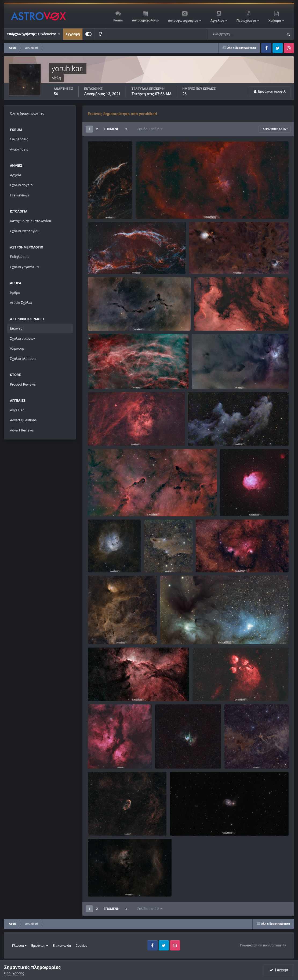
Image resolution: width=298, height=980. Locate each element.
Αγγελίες (218, 21)
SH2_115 (98, 433)
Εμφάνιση (40, 946)
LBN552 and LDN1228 (245, 756)
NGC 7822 (99, 884)
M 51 (177, 823)
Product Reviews (23, 384)
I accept (279, 970)
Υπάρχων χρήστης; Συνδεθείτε (33, 34)
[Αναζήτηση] (235, 34)
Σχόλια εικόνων (22, 339)
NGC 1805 (147, 206)
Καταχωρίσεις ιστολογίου (30, 221)
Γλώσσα (19, 946)
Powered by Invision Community (263, 945)
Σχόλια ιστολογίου (25, 231)
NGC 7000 (205, 318)
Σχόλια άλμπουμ (23, 359)
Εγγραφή (73, 34)
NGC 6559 (207, 560)
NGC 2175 (232, 504)
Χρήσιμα (275, 21)
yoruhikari (106, 212)
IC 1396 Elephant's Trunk (111, 504)
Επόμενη (112, 129)
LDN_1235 (155, 560)
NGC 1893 (99, 560)
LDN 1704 (203, 376)
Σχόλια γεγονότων (24, 267)
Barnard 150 (101, 318)
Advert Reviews (22, 430)
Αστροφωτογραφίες (183, 21)
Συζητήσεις (19, 139)
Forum (118, 20)
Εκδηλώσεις (20, 257)
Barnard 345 (101, 376)
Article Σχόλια (21, 303)
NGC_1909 (200, 433)
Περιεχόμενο (247, 21)
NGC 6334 (204, 689)
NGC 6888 (99, 823)
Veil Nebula (100, 206)
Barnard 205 (202, 262)
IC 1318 (97, 756)
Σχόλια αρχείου (22, 185)
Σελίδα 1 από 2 (150, 129)
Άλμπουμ (17, 348)
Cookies (81, 946)
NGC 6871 (99, 632)
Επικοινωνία (62, 946)
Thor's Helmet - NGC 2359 (179, 756)
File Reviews (19, 195)
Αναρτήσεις (19, 149)
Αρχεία (16, 175)
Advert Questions (23, 420)
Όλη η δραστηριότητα (27, 113)
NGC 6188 (99, 689)
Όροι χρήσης (14, 973)
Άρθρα (15, 293)
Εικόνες (16, 328)
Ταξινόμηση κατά (275, 129)
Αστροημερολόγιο (145, 20)
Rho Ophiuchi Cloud (179, 632)
